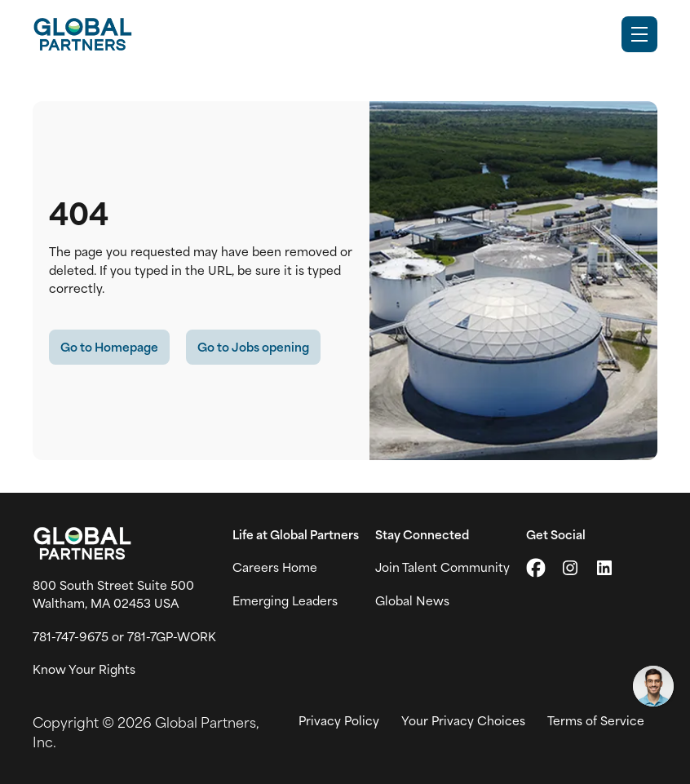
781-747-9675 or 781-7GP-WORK (124, 636)
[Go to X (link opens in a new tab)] (536, 568)
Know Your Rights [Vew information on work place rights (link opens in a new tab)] (84, 669)
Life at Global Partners (296, 534)
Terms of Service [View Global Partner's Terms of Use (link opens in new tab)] (596, 720)
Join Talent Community (442, 567)
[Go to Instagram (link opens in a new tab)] (570, 568)
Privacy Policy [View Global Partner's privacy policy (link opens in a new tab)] (339, 720)
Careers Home (275, 567)
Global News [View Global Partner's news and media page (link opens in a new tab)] (412, 600)
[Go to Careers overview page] (82, 34)
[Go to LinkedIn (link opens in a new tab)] (604, 568)
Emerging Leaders (285, 600)
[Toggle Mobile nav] (639, 34)
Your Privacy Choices (463, 720)
